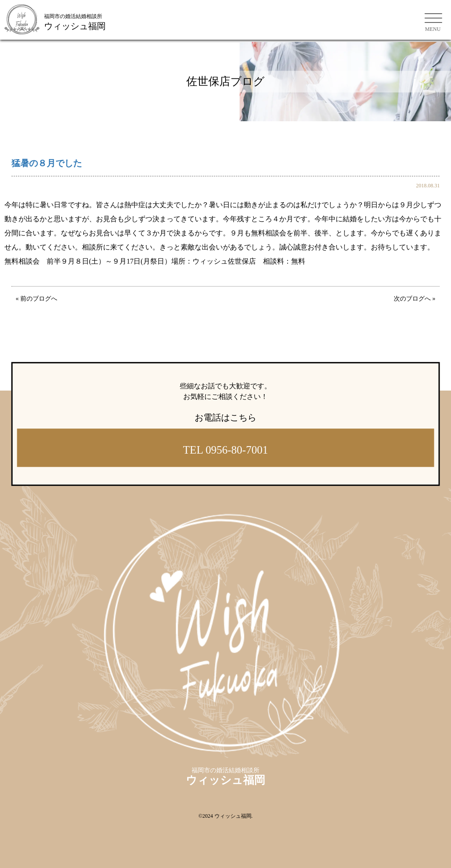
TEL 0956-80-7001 (226, 450)
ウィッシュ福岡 (233, 816)
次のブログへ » (415, 299)
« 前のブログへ (37, 299)
